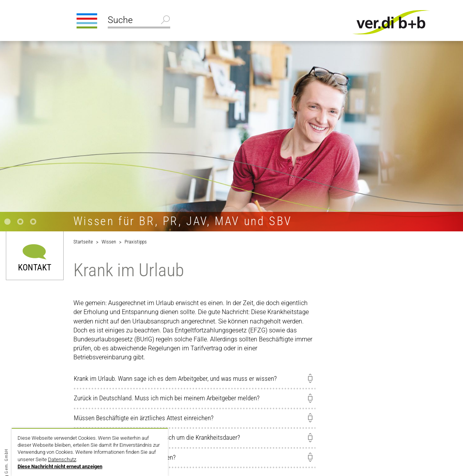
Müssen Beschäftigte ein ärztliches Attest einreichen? (144, 418)
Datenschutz (62, 459)
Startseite (83, 242)
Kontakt (35, 267)
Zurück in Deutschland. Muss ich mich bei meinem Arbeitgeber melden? (167, 398)
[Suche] (139, 21)
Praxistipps (136, 242)
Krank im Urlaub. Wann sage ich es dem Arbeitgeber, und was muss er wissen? (175, 378)
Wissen (109, 242)
